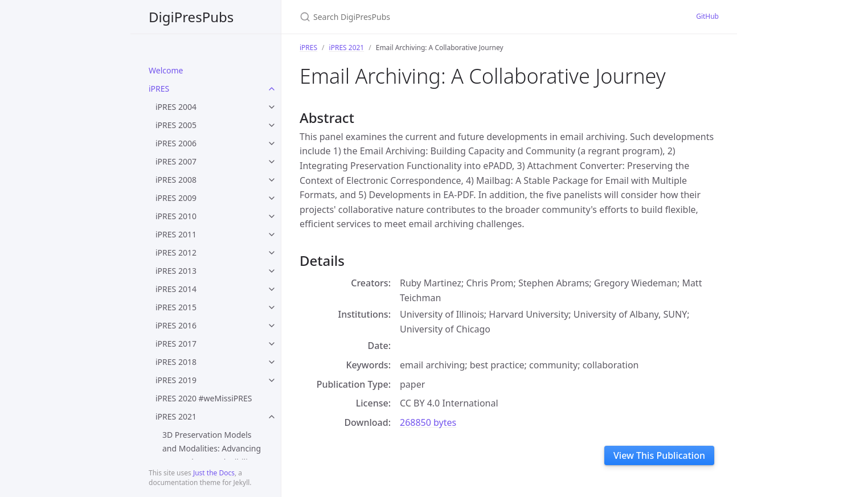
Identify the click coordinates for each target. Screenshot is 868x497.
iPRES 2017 (176, 344)
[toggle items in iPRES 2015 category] (272, 307)
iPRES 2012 (176, 252)
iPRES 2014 (176, 289)
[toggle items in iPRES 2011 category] (272, 235)
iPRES (159, 89)
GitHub (707, 16)
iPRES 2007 (176, 161)
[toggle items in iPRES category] (272, 89)
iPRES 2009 (176, 198)
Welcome (166, 70)
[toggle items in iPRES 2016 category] (272, 326)
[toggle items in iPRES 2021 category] (272, 417)
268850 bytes (428, 422)
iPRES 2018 (176, 362)
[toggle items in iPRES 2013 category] (272, 271)
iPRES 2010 (176, 216)
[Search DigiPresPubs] (434, 17)
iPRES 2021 (176, 416)
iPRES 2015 (176, 307)
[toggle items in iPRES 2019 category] (272, 380)
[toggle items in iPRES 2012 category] (272, 253)
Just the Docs (214, 473)
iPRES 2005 (176, 125)
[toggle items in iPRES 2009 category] (272, 198)
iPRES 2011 (176, 234)
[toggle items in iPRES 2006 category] (272, 143)
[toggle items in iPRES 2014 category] (272, 289)
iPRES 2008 (176, 180)
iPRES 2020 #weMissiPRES (204, 398)
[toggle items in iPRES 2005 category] (272, 125)
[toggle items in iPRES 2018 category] (272, 362)
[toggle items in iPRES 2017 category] (272, 344)
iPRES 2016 (176, 325)
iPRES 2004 (176, 107)
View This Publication (659, 455)
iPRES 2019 (176, 380)
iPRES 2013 (176, 271)
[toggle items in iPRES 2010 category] (272, 216)
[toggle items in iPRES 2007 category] (272, 162)
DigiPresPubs (191, 17)
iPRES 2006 (176, 143)
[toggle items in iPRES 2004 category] (272, 107)
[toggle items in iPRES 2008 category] (272, 180)
